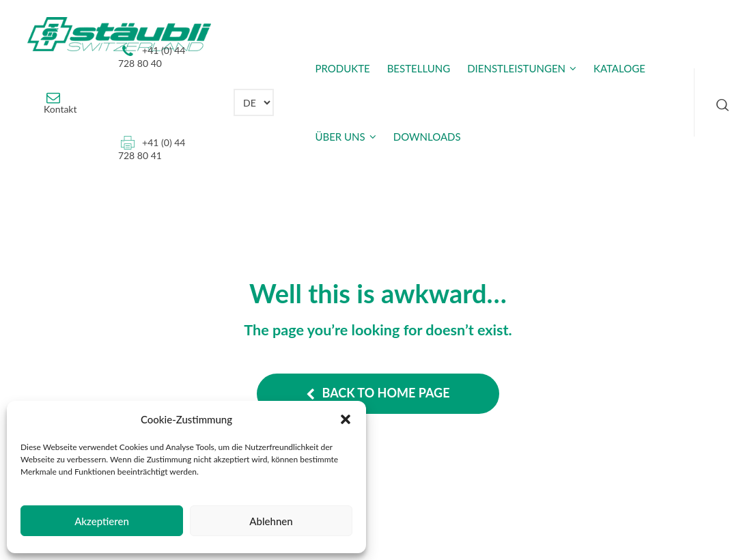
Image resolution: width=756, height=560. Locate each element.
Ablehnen (271, 521)
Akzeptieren (102, 521)
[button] (346, 419)
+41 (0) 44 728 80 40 (152, 57)
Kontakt (60, 109)
